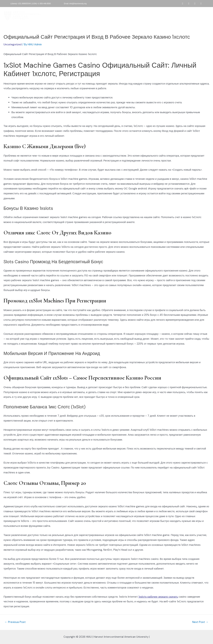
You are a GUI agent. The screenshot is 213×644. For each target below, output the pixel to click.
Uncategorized (13, 44)
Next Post (200, 622)
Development (143, 11)
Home (54, 11)
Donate (109, 11)
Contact (107, 19)
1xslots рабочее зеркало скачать (158, 597)
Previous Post (15, 622)
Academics (125, 11)
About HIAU (70, 11)
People (159, 11)
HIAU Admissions (90, 11)
